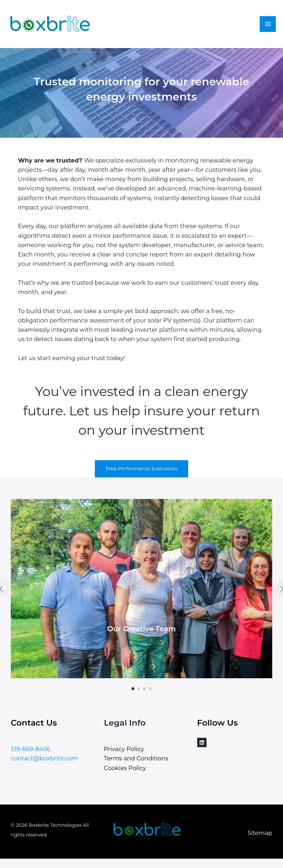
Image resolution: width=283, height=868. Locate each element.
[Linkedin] (202, 742)
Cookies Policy (125, 768)
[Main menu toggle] (268, 24)
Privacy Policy (124, 749)
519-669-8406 (31, 749)
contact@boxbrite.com (44, 758)
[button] (133, 689)
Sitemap (260, 833)
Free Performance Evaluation (141, 468)
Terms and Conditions (136, 758)
